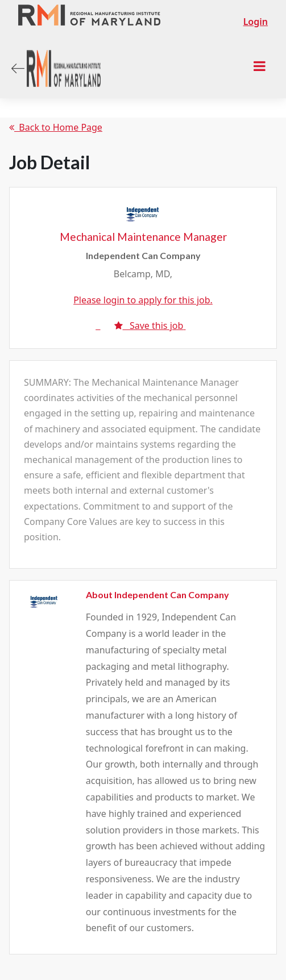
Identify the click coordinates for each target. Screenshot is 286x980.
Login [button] (256, 22)
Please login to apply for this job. (143, 300)
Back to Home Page (56, 127)
